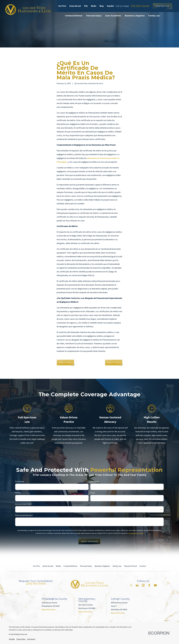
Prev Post (65, 363)
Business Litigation (102, 566)
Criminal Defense (70, 566)
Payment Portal (130, 566)
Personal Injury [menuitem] (94, 16)
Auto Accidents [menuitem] (113, 16)
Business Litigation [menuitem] (135, 16)
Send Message (89, 541)
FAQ (86, 6)
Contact (143, 566)
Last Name (95, 482)
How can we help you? (24, 515)
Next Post (114, 363)
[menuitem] (12, 639)
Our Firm (62, 6)
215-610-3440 (140, 6)
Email (93, 493)
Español (110, 6)
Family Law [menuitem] (154, 16)
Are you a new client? (24, 504)
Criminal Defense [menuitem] (74, 16)
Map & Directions (48, 610)
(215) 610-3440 (36, 584)
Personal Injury (86, 566)
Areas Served (75, 6)
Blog (102, 6)
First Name (20, 482)
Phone (18, 493)
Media (94, 6)
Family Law (117, 566)
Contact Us (162, 6)
